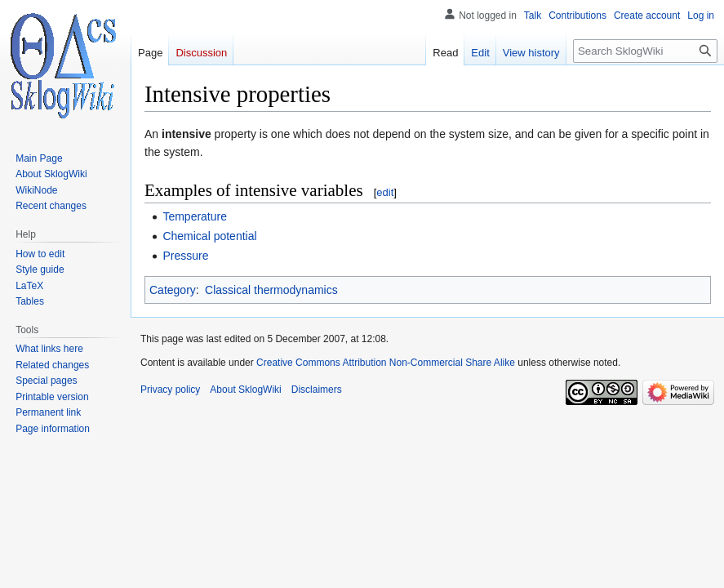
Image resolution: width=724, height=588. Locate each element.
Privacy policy (170, 390)
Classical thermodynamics (271, 290)
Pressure (185, 256)
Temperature (195, 216)
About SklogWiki (245, 390)
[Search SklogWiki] (645, 51)
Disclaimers (317, 390)
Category (173, 290)
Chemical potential (209, 236)
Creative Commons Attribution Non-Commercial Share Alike (386, 363)
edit (385, 192)
